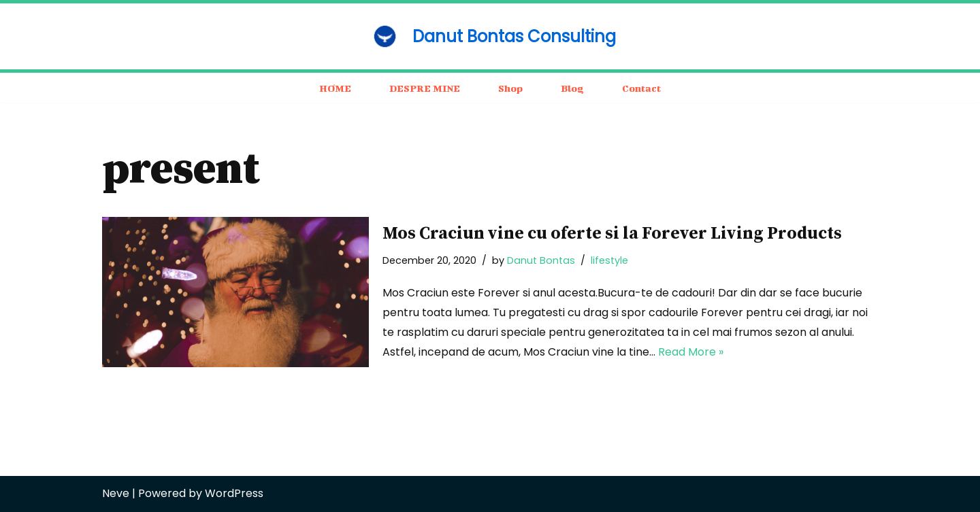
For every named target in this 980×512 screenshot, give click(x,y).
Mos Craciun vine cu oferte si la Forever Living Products (612, 234)
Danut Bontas (541, 260)
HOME (335, 88)
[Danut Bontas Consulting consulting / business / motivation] (490, 36)
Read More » (691, 352)
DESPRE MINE (425, 88)
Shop (510, 88)
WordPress (234, 493)
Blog (572, 88)
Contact (641, 88)
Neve (116, 493)
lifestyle (609, 260)
